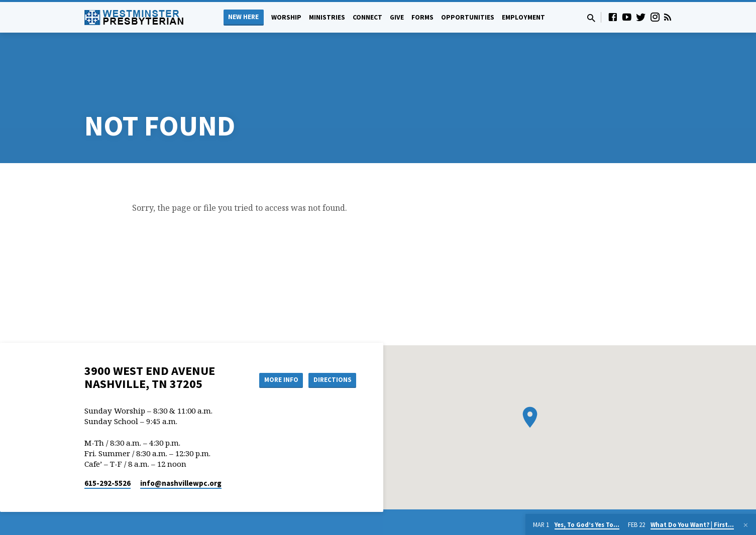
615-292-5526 (107, 445)
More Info (275, 342)
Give (397, 17)
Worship (286, 17)
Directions (331, 342)
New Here (243, 17)
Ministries (327, 17)
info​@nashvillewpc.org (181, 445)
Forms (422, 17)
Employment (523, 17)
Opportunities (468, 17)
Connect (367, 17)
